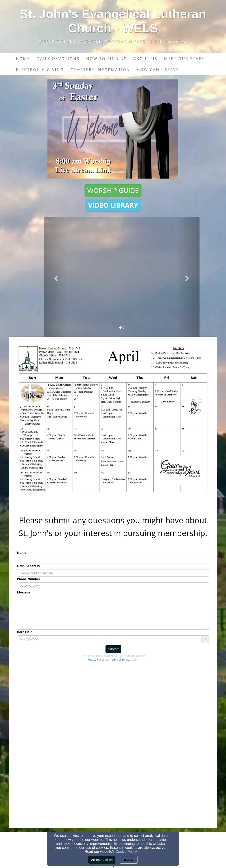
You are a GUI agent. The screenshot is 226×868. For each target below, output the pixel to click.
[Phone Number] (113, 586)
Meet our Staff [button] (184, 58)
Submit (113, 649)
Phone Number (29, 579)
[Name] (113, 560)
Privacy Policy (96, 660)
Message (24, 592)
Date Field (25, 632)
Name (22, 553)
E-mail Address (28, 566)
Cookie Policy (126, 852)
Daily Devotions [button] (58, 58)
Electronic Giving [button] (40, 70)
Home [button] (23, 58)
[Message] (113, 613)
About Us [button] (145, 58)
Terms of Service (120, 660)
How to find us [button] (106, 58)
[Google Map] (113, 759)
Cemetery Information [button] (100, 70)
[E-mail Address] (113, 573)
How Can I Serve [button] (158, 70)
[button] (113, 191)
